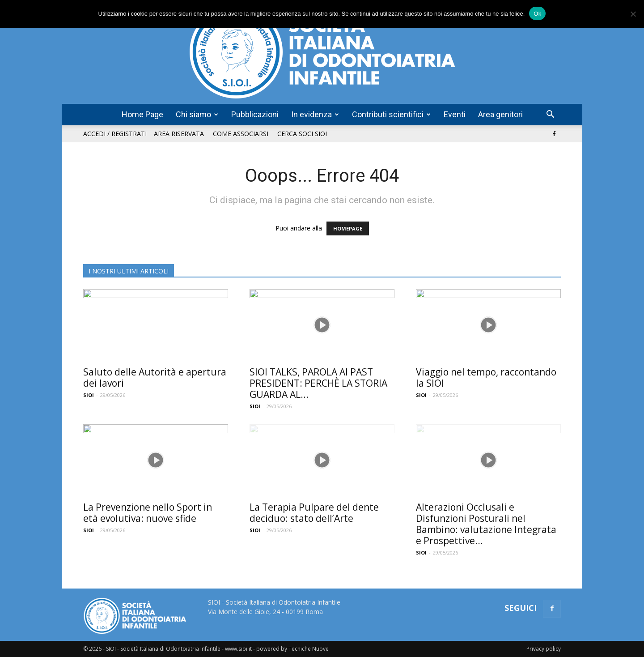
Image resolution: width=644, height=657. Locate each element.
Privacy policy (544, 649)
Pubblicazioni (255, 114)
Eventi (455, 114)
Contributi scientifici (391, 114)
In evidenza (315, 114)
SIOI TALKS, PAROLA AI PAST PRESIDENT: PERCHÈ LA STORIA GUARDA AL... (318, 383)
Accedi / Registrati (115, 134)
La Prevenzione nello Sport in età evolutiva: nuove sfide (148, 513)
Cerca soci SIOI (302, 134)
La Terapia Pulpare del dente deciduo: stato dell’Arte (314, 513)
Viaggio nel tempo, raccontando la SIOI (486, 378)
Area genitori (500, 114)
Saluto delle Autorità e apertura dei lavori (155, 378)
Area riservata (179, 134)
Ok (537, 14)
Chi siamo (197, 114)
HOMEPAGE (348, 228)
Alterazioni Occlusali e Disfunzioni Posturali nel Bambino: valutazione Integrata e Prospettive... (486, 524)
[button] (550, 115)
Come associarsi (241, 134)
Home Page (142, 114)
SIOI (89, 395)
